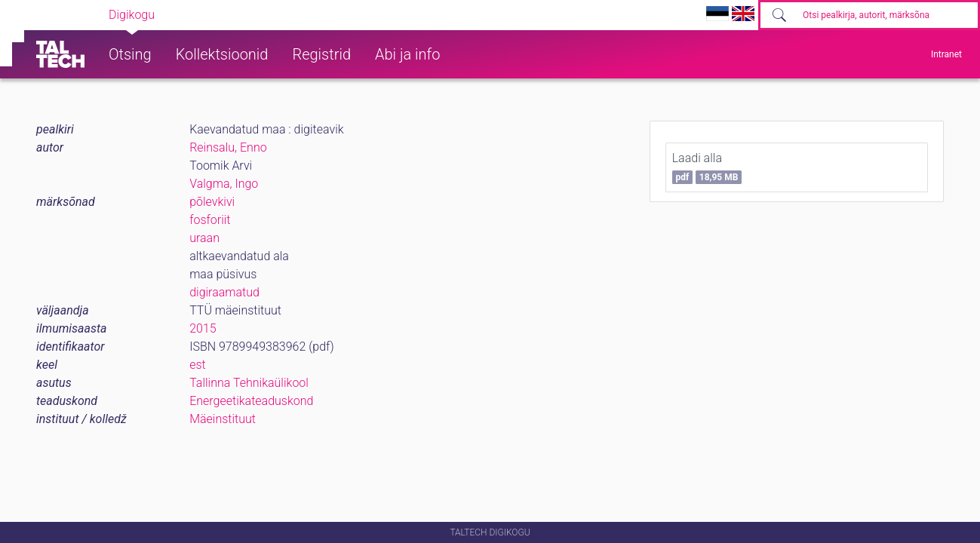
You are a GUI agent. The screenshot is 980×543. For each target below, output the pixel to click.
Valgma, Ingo (224, 184)
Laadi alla (707, 167)
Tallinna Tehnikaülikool (249, 383)
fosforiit (210, 220)
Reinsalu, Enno (228, 147)
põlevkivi (212, 202)
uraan (204, 238)
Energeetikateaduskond (251, 401)
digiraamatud (224, 292)
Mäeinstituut (223, 419)
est (198, 365)
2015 (203, 328)
